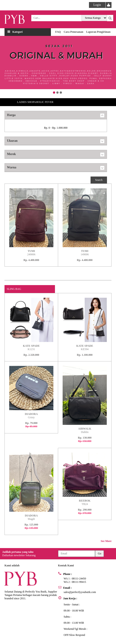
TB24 (85, 502)
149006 (85, 253)
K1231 (31, 348)
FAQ (58, 32)
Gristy (31, 416)
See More (106, 541)
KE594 (85, 348)
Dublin (85, 430)
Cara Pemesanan (74, 32)
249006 (31, 253)
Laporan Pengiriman (98, 32)
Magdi (31, 517)
